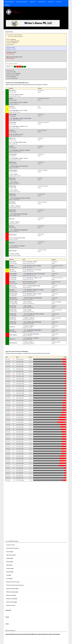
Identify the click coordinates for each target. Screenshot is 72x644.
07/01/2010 (8, 480)
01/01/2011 (8, 475)
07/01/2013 (8, 451)
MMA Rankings (9, 2)
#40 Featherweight (10, 54)
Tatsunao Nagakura (13, 170)
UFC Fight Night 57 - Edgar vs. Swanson (19, 158)
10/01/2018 (8, 403)
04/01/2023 (8, 383)
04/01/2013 (8, 454)
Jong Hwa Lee (12, 243)
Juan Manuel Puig (13, 154)
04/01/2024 (8, 374)
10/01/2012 (8, 458)
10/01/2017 (8, 412)
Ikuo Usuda (11, 226)
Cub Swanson (12, 130)
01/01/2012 (8, 466)
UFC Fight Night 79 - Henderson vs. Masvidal (20, 150)
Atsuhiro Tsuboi (12, 210)
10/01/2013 (8, 449)
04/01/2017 (8, 417)
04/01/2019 (8, 398)
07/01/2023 (8, 381)
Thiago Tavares (12, 138)
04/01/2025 (8, 366)
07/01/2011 (8, 470)
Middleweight (10, 558)
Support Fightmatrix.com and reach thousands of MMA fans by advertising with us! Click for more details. (33, 634)
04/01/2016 (8, 427)
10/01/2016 (8, 422)
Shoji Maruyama (12, 162)
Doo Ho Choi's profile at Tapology (15, 36)
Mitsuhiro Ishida (12, 186)
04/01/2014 (8, 444)
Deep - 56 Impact (14, 190)
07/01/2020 (8, 391)
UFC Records (41, 2)
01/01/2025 (8, 369)
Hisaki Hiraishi (12, 202)
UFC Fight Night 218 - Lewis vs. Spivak (19, 110)
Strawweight (9, 578)
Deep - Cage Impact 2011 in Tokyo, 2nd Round (20, 198)
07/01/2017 (8, 415)
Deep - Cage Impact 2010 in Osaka (18, 238)
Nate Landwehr (12, 90)
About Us (51, 2)
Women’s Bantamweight (12, 592)
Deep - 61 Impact (14, 174)
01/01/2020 (8, 395)
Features (32, 2)
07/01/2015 (8, 434)
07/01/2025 (8, 364)
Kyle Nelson (11, 106)
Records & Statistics (21, 2)
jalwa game (8, 610)
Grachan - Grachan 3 (15, 254)
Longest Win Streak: (10, 73)
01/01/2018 (8, 410)
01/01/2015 (8, 439)
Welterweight (10, 562)
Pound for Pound (10, 545)
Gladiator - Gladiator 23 (16, 206)
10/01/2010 (8, 478)
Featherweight (10, 568)
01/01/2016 (8, 429)
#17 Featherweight (10, 58)
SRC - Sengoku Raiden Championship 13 (19, 230)
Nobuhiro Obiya (12, 194)
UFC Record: (9, 70)
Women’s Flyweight (11, 595)
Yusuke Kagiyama (13, 235)
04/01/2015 (8, 437)
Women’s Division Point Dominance (15, 585)
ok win (7, 624)
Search (58, 2)
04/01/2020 (8, 393)
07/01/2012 (8, 461)
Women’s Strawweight (12, 599)
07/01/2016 (8, 425)
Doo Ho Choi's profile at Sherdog (14, 35)
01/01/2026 (8, 359)
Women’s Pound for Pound (13, 582)
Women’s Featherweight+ (13, 589)
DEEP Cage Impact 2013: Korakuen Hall (19, 166)
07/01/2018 (8, 405)
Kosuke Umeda (12, 178)
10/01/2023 (8, 379)
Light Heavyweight (11, 555)
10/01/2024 (8, 371)
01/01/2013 (8, 456)
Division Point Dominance (13, 548)
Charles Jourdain (18, 65)
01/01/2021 (8, 386)
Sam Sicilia (11, 146)
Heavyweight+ (10, 552)
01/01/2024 (8, 376)
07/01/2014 (8, 441)
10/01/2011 (8, 468)
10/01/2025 (8, 362)
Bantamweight (10, 572)
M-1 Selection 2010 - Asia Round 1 (18, 246)
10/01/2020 (8, 388)
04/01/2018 (8, 408)
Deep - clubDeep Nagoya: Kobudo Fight (19, 214)
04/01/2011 (8, 473)
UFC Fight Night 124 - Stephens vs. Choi (19, 126)
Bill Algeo (11, 98)
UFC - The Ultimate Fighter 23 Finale (18, 142)
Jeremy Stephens (12, 122)
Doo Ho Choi (9, 32)
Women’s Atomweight (12, 602)
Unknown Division (11, 605)
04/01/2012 (8, 463)
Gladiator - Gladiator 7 (15, 222)
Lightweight (9, 565)
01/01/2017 (8, 420)
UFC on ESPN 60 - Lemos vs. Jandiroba (19, 102)
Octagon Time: (9, 72)
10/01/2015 (8, 432)
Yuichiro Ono (12, 219)
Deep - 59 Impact (14, 182)
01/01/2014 (8, 446)
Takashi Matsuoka (13, 251)
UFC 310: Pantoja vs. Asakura (17, 94)
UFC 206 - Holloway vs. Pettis (17, 134)
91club (7, 617)
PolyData (7, 5)
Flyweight (9, 575)
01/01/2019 (8, 400)
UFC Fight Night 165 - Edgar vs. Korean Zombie (21, 118)
